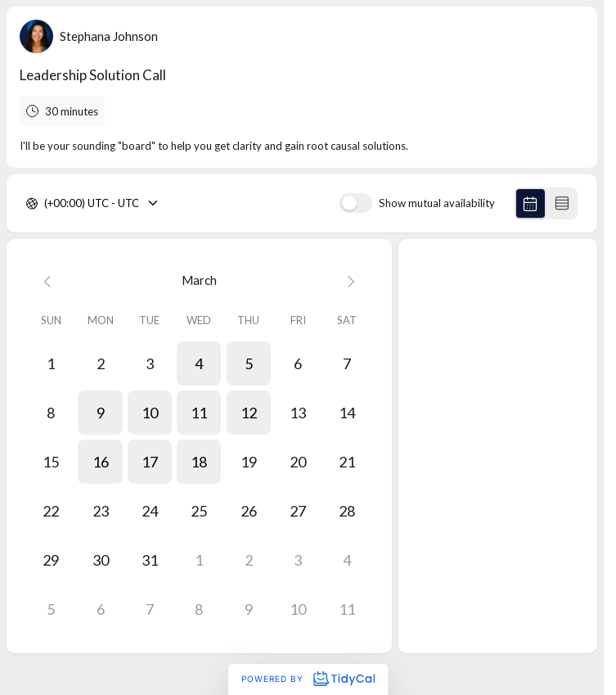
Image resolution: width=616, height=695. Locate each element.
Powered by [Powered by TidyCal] (308, 679)
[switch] (356, 203)
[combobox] (45, 204)
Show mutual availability (437, 203)
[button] (199, 363)
